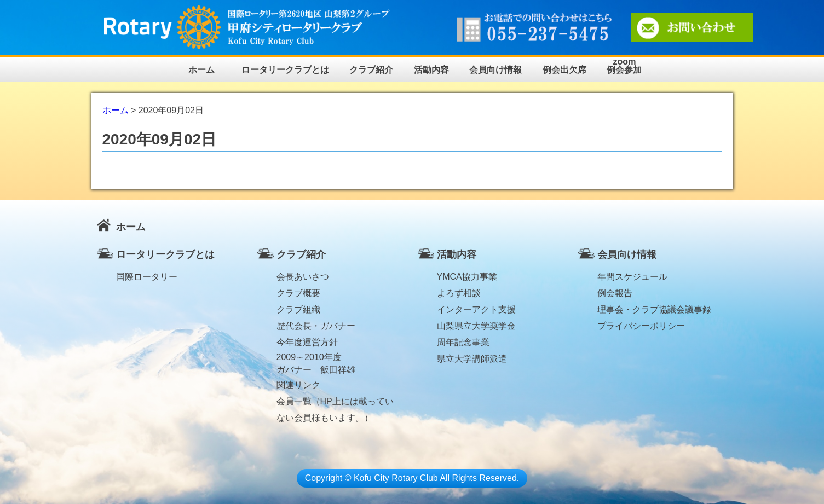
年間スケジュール (632, 277)
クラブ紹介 (371, 70)
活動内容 (431, 70)
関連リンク (298, 385)
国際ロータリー (147, 277)
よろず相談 (459, 293)
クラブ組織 (298, 309)
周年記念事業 (463, 342)
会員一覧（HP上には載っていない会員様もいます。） (335, 403)
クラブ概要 (298, 293)
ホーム (201, 70)
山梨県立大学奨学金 (476, 326)
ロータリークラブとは (285, 70)
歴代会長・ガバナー (316, 326)
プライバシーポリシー (641, 326)
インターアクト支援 (476, 309)
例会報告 (615, 293)
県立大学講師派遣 (472, 359)
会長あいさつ (303, 277)
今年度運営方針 (307, 342)
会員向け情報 (495, 70)
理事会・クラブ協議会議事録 (654, 309)
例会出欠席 (564, 70)
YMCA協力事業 (467, 277)
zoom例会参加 (624, 66)
